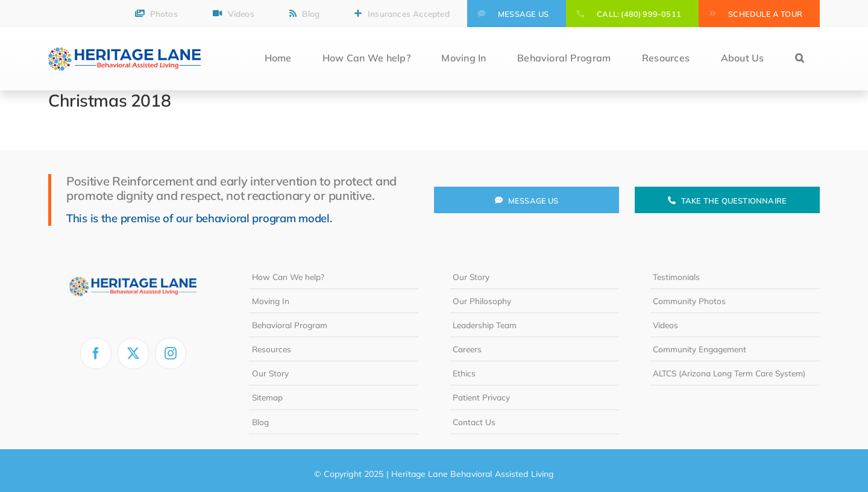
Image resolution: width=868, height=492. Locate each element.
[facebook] (96, 353)
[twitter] (133, 353)
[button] (800, 59)
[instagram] (171, 353)
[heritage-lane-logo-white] (133, 270)
